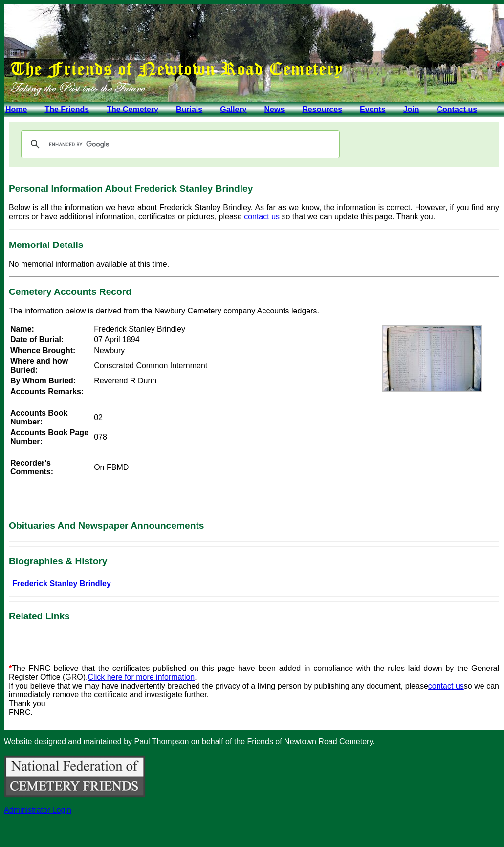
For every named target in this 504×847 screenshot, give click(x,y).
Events (373, 109)
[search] (179, 144)
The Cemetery (132, 109)
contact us (262, 216)
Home (16, 109)
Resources (322, 109)
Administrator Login (38, 810)
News (274, 109)
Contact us (457, 109)
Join (411, 109)
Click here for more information (142, 677)
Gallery (233, 109)
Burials (189, 109)
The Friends (67, 109)
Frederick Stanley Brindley (62, 584)
